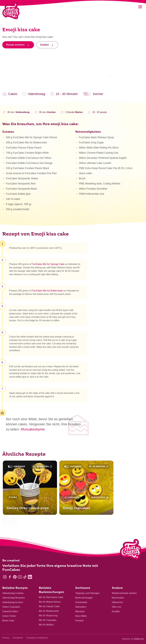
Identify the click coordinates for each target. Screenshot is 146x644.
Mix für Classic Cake (49, 606)
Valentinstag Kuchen (13, 602)
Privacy (6, 638)
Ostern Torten (9, 616)
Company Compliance (37, 638)
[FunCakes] (11, 11)
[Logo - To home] (131, 550)
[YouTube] (20, 577)
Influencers (117, 602)
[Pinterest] (15, 577)
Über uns (116, 607)
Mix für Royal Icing (48, 616)
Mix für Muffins (46, 625)
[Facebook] (10, 577)
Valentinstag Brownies (13, 598)
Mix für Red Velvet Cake (51, 597)
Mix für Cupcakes (48, 620)
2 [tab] (111, 77)
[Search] (133, 7)
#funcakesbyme (33, 429)
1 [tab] (108, 77)
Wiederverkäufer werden (124, 593)
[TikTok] (25, 577)
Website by (133, 639)
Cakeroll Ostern (10, 611)
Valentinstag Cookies (13, 593)
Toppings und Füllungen (87, 593)
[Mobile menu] (140, 7)
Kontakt (116, 611)
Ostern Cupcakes (11, 607)
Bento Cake (8, 621)
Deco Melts (81, 616)
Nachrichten (118, 598)
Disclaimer (18, 638)
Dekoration (81, 607)
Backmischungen (84, 598)
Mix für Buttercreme (49, 611)
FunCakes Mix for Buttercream (47, 291)
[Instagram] (5, 577)
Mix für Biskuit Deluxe (50, 602)
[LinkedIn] (30, 577)
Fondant (79, 621)
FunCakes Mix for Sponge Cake (48, 264)
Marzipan (80, 611)
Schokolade (81, 602)
